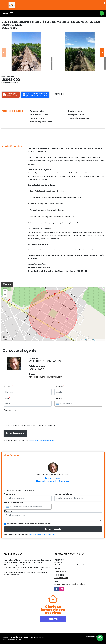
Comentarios (10, 410)
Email (7, 398)
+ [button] (5, 291)
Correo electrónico (64, 494)
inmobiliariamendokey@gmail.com (45, 377)
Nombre (8, 387)
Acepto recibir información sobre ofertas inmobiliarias (31, 425)
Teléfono (59, 398)
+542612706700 (36, 369)
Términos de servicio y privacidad (42, 440)
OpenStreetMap (99, 340)
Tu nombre (10, 494)
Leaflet (83, 340)
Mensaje (9, 511)
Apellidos (59, 387)
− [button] (5, 295)
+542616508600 (61, 578)
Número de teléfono (14, 503)
